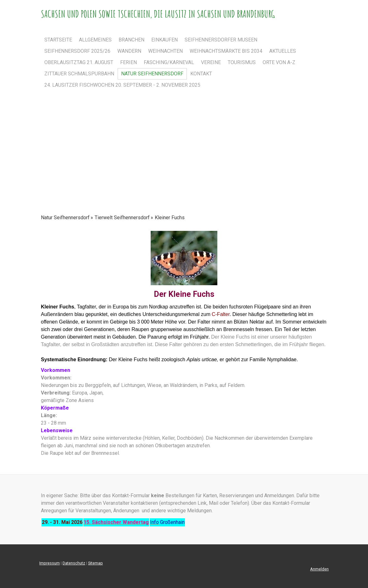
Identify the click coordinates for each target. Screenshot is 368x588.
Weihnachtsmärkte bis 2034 (226, 51)
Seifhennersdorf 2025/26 (77, 51)
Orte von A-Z (279, 62)
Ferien (128, 62)
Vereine (211, 62)
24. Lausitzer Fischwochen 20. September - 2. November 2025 (122, 85)
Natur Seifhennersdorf (152, 74)
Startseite (58, 40)
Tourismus (242, 62)
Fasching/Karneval (169, 62)
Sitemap (95, 563)
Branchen (131, 40)
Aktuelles (283, 51)
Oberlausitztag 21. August (79, 62)
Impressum (50, 563)
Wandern (129, 51)
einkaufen (164, 40)
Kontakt (201, 74)
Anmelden (319, 569)
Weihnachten (165, 51)
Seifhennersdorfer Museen (221, 40)
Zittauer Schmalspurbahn (79, 74)
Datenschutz (74, 563)
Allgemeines (95, 40)
